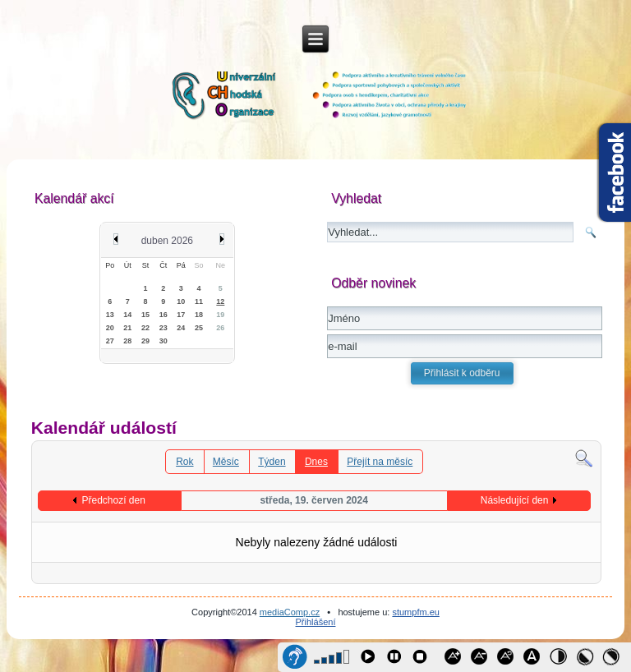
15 (145, 315)
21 (127, 328)
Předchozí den (113, 500)
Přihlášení (316, 622)
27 (110, 341)
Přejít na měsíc (380, 462)
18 (199, 315)
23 (164, 328)
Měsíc (226, 462)
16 (164, 315)
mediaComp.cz (290, 612)
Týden (272, 462)
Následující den (515, 500)
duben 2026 (167, 241)
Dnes (316, 462)
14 (127, 315)
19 (220, 315)
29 (145, 341)
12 (220, 301)
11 (199, 301)
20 (110, 328)
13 (110, 315)
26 (220, 328)
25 (199, 328)
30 (164, 341)
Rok (184, 462)
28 (127, 341)
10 (181, 301)
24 (181, 328)
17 (181, 315)
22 (145, 328)
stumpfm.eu (415, 612)
